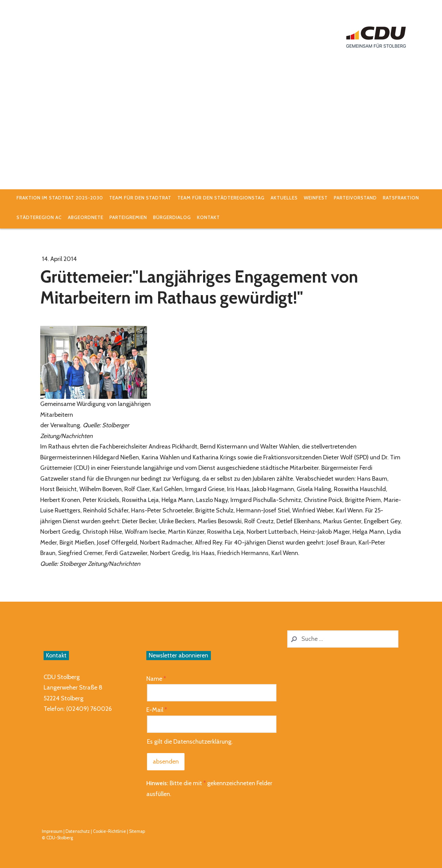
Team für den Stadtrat (140, 198)
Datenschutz (78, 831)
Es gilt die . (190, 742)
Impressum (52, 831)
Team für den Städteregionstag (221, 198)
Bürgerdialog (172, 217)
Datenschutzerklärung (202, 742)
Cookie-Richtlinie (109, 831)
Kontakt (208, 217)
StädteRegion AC (39, 217)
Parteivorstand (355, 198)
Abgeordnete (86, 217)
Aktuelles (284, 198)
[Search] (343, 639)
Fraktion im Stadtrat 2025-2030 (60, 198)
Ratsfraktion (401, 198)
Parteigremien (128, 217)
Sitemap (137, 831)
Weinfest (316, 198)
